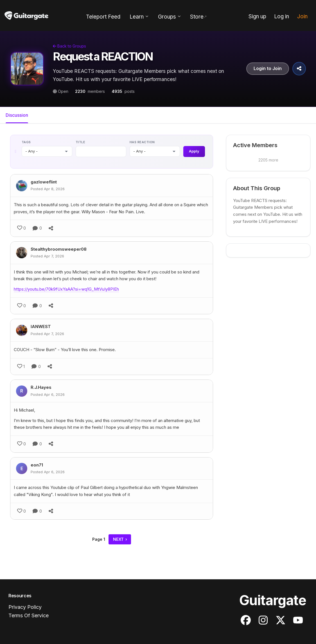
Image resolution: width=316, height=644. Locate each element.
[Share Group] (299, 69)
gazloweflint (44, 182)
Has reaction (142, 142)
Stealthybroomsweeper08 (59, 249)
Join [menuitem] (302, 16)
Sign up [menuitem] (257, 16)
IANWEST (41, 327)
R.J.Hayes (41, 388)
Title (81, 142)
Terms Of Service (29, 616)
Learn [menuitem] (137, 17)
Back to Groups (69, 46)
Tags (26, 142)
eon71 (37, 465)
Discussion (17, 115)
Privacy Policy (25, 607)
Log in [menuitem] (282, 16)
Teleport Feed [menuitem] (103, 17)
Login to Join (268, 69)
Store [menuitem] (197, 17)
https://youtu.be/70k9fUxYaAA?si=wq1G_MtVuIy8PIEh (66, 289)
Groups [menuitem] (167, 17)
